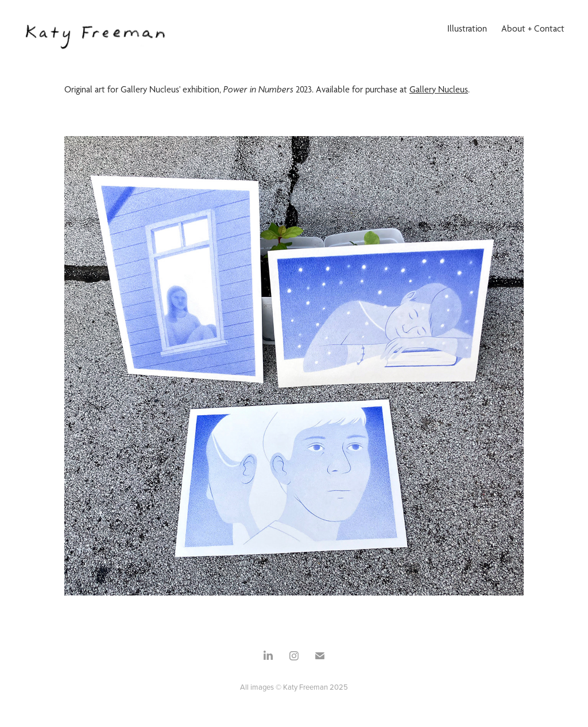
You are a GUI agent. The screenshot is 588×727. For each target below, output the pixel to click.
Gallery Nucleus (439, 89)
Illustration (467, 28)
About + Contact (533, 28)
